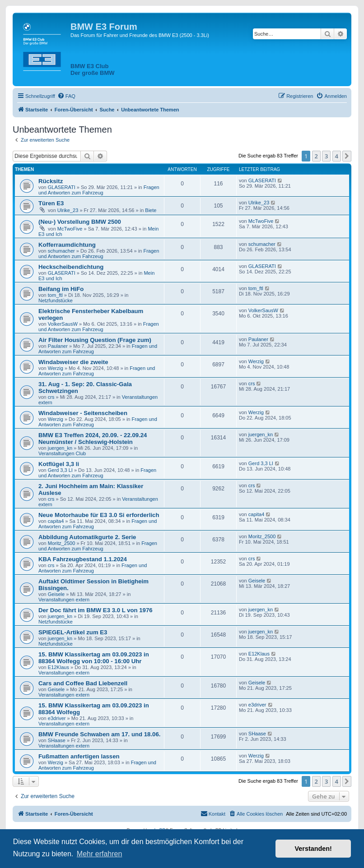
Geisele (56, 594)
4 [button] (337, 156)
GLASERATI (62, 187)
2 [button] (316, 156)
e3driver (57, 718)
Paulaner (58, 346)
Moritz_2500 (62, 543)
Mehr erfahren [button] (100, 854)
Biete (151, 210)
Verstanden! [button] (313, 849)
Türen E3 (51, 203)
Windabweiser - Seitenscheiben (83, 413)
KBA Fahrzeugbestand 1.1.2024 (83, 559)
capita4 (56, 521)
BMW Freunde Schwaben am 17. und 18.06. (99, 734)
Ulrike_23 (68, 210)
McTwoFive (70, 229)
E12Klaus (58, 667)
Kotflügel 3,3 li (59, 464)
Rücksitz (51, 181)
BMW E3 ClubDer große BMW (93, 69)
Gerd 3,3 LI (60, 470)
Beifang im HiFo (61, 289)
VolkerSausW (63, 324)
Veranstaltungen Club (62, 453)
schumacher (61, 251)
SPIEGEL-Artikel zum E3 (73, 632)
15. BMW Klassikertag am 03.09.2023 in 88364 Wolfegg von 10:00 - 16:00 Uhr (94, 658)
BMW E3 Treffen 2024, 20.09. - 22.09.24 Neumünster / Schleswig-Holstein (93, 439)
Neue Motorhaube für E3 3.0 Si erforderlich (99, 515)
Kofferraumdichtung (67, 245)
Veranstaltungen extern (64, 600)
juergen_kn (60, 448)
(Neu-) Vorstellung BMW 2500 (80, 222)
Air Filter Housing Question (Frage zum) (95, 340)
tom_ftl (55, 295)
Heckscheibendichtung (71, 267)
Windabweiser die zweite (73, 362)
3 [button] (326, 156)
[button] (347, 156)
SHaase (57, 740)
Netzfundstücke (56, 300)
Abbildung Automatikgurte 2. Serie (87, 537)
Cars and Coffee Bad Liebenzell (83, 683)
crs (51, 397)
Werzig (56, 368)
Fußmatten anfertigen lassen (79, 756)
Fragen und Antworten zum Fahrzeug (99, 190)
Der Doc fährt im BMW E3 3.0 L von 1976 (96, 610)
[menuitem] (66, 96)
